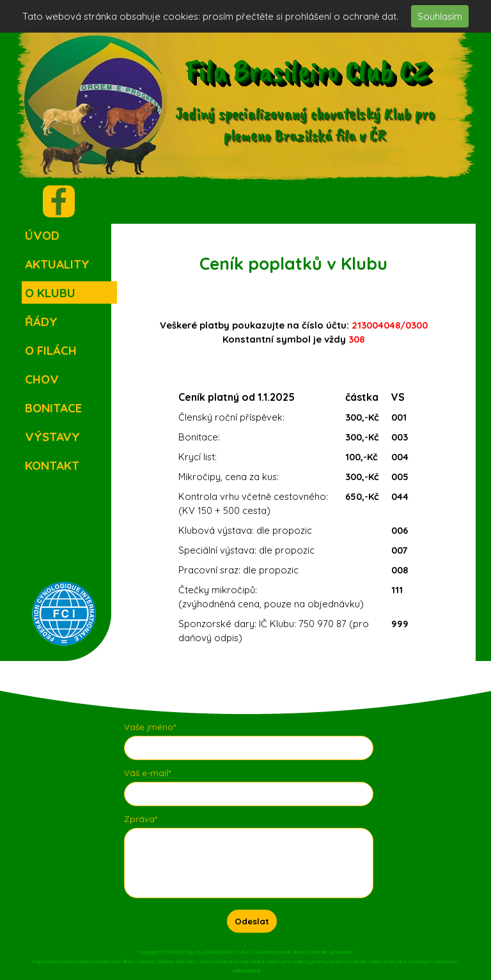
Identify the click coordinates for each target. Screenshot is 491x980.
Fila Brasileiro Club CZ (306, 70)
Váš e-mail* (147, 773)
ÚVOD (42, 235)
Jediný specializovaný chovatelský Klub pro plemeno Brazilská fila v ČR (307, 124)
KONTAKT (52, 465)
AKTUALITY (57, 264)
